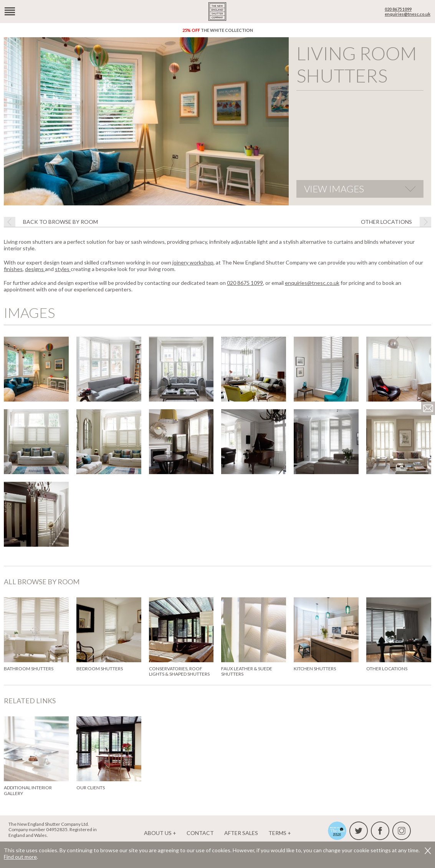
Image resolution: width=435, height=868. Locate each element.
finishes (13, 269)
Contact (200, 833)
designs (35, 269)
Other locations (386, 222)
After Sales (241, 833)
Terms (277, 833)
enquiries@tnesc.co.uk (408, 14)
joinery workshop (193, 262)
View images (334, 189)
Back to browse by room (60, 222)
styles (63, 269)
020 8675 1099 (398, 9)
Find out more (20, 857)
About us (158, 833)
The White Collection (218, 30)
